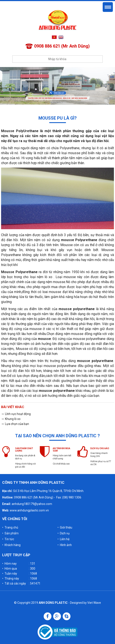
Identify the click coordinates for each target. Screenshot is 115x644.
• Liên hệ (63, 539)
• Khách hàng (11, 545)
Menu (108, 7)
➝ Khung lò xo (11, 419)
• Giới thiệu (65, 527)
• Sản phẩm (10, 533)
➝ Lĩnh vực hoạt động (16, 414)
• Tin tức (8, 539)
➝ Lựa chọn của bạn (15, 424)
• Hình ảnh (65, 545)
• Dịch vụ (64, 533)
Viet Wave (94, 603)
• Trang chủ (10, 527)
